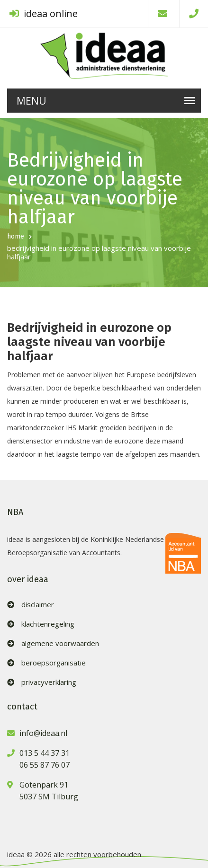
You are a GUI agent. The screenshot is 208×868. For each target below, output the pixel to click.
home (16, 236)
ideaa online (44, 13)
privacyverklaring (49, 682)
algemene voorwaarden (60, 643)
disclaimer (38, 605)
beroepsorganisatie (54, 663)
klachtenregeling (48, 624)
